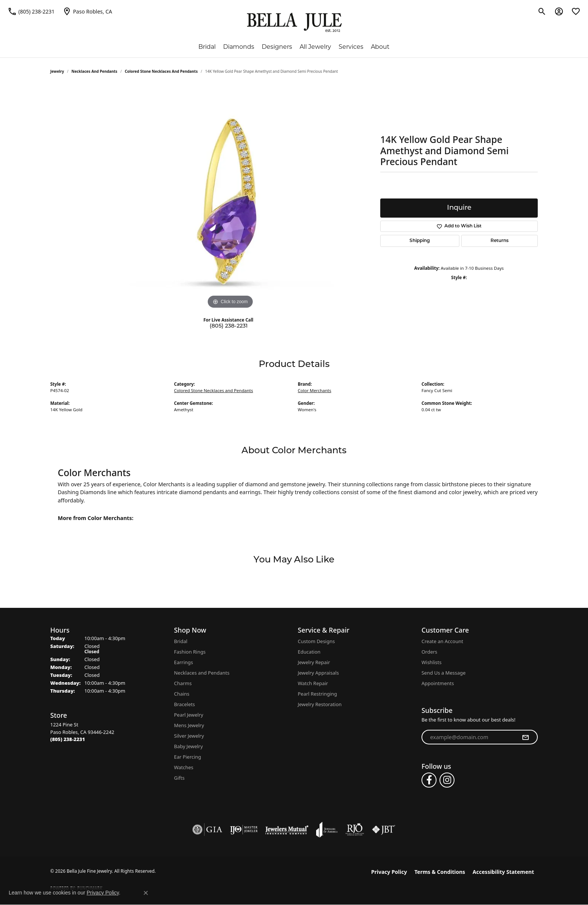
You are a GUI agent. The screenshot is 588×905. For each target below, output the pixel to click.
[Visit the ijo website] (244, 830)
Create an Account (442, 641)
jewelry (57, 71)
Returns (499, 241)
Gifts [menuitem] (179, 778)
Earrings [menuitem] (184, 662)
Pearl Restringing (317, 694)
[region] (230, 198)
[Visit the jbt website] (384, 830)
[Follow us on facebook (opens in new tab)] (429, 780)
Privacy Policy (389, 872)
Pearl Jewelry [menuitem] (189, 715)
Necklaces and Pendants (94, 71)
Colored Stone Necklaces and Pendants (161, 71)
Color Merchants (314, 390)
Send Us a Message (443, 673)
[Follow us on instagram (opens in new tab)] (447, 780)
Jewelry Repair (314, 662)
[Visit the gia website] (207, 830)
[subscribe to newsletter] (525, 737)
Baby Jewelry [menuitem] (188, 746)
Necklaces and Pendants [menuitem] (202, 673)
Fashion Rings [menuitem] (190, 652)
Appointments (438, 683)
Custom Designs (316, 641)
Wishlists (431, 662)
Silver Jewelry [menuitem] (189, 736)
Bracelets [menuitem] (184, 704)
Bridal (207, 47)
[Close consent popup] (146, 893)
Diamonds (239, 47)
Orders (429, 652)
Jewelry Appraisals (318, 673)
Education (309, 652)
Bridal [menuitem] (181, 641)
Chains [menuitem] (182, 694)
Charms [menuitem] (183, 683)
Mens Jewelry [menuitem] (189, 725)
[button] (542, 11)
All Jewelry (315, 47)
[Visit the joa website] (327, 830)
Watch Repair (313, 683)
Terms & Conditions (440, 872)
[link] (31, 11)
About (380, 47)
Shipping (420, 241)
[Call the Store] (68, 739)
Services (351, 47)
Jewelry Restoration (320, 704)
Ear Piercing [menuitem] (187, 757)
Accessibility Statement (503, 872)
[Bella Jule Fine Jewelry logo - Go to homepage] (294, 23)
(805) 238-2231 (229, 326)
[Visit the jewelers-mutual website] (287, 830)
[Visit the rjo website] (355, 830)
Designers (277, 47)
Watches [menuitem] (184, 767)
